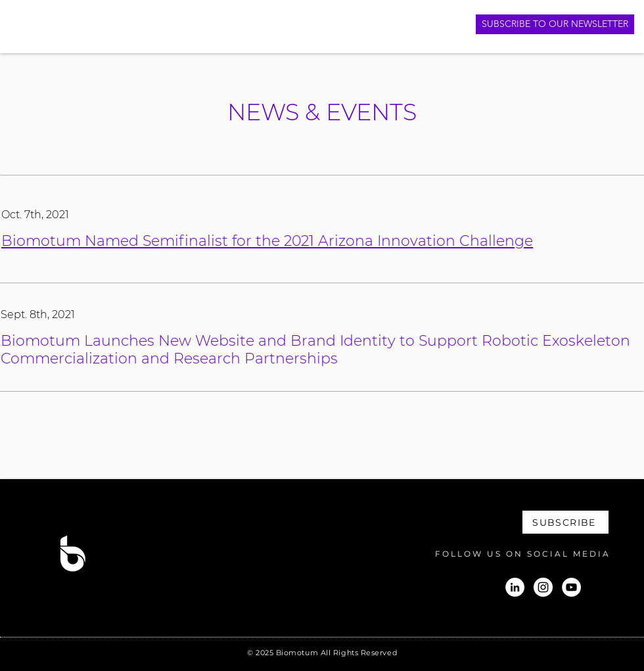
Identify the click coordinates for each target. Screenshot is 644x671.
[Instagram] (543, 587)
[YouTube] (571, 587)
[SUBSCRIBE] (565, 522)
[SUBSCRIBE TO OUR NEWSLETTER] (555, 24)
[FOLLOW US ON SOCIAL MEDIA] (513, 553)
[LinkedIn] (515, 587)
